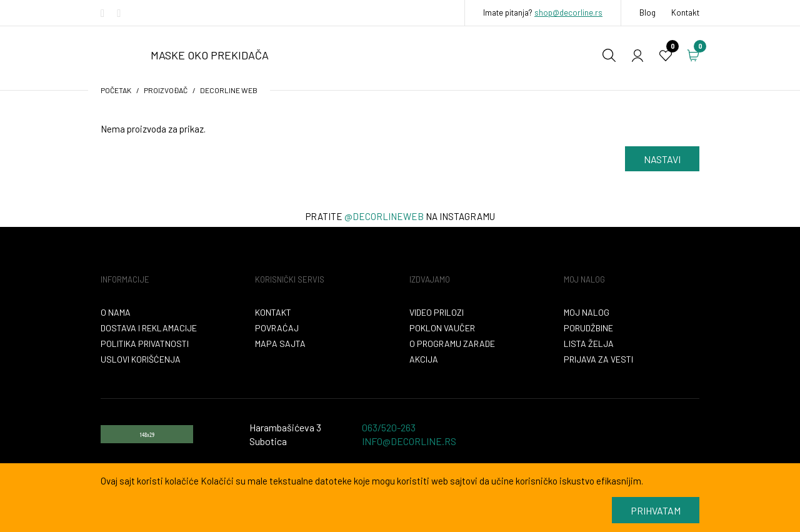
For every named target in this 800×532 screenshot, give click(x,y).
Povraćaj (277, 328)
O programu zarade (452, 344)
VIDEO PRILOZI (437, 312)
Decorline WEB (229, 90)
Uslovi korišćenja (141, 359)
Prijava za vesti (598, 359)
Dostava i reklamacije (149, 328)
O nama (116, 312)
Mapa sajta (280, 344)
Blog (647, 13)
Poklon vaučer (442, 328)
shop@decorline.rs (568, 13)
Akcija (424, 359)
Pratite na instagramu (400, 216)
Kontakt (685, 13)
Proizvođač (166, 90)
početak (116, 90)
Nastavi (662, 159)
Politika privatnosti (145, 344)
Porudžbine (588, 328)
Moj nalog (587, 312)
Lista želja (589, 344)
